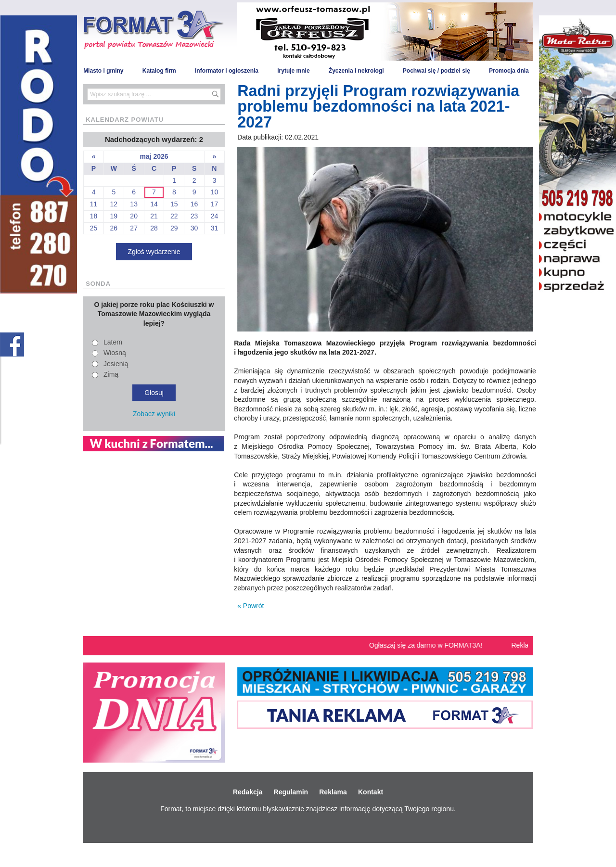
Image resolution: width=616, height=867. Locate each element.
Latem (113, 342)
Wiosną (115, 353)
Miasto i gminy (103, 71)
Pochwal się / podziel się (436, 71)
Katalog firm (159, 71)
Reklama (333, 792)
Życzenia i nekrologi (356, 71)
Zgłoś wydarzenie (154, 252)
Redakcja (248, 792)
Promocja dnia (509, 71)
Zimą (111, 374)
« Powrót (250, 606)
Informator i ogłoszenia (227, 71)
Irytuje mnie (293, 71)
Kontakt (371, 792)
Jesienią (116, 364)
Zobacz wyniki (154, 414)
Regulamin (291, 792)
